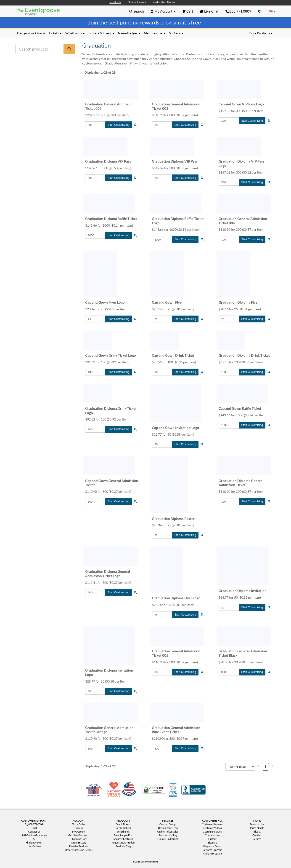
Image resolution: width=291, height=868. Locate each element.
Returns (257, 839)
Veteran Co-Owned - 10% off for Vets (95, 793)
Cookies (257, 835)
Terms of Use (257, 824)
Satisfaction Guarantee (34, 835)
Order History (79, 843)
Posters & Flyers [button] (101, 33)
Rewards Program (212, 850)
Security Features (123, 839)
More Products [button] (260, 33)
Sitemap (212, 843)
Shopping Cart (79, 839)
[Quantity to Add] (95, 125)
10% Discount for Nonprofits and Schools (115, 790)
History (212, 839)
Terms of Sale (257, 828)
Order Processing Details (79, 850)
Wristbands (123, 832)
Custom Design (168, 824)
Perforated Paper (164, 2)
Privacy (257, 832)
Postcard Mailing (168, 835)
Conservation (212, 835)
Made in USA (130, 790)
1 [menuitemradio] (265, 766)
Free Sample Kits (123, 835)
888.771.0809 (238, 11)
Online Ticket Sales (168, 832)
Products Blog (123, 846)
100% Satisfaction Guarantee (174, 790)
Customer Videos (212, 828)
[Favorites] (260, 11)
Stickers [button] (176, 33)
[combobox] (240, 767)
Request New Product (123, 843)
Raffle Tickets (123, 828)
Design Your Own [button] (31, 33)
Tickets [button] (55, 33)
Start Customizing (118, 125)
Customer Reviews (212, 824)
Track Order (79, 824)
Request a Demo (212, 846)
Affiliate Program (212, 853)
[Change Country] (272, 11)
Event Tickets (123, 824)
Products (115, 2)
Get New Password (79, 835)
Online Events (137, 2)
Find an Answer (34, 843)
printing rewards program (150, 22)
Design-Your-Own (168, 828)
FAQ (34, 839)
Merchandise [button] (155, 33)
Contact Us (34, 832)
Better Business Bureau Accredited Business (193, 790)
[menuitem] (259, 766)
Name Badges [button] (129, 33)
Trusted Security (154, 790)
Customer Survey (212, 832)
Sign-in (79, 828)
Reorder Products (79, 846)
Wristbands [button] (75, 33)
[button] (136, 11)
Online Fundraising (168, 839)
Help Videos (34, 846)
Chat (34, 828)
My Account (79, 832)
